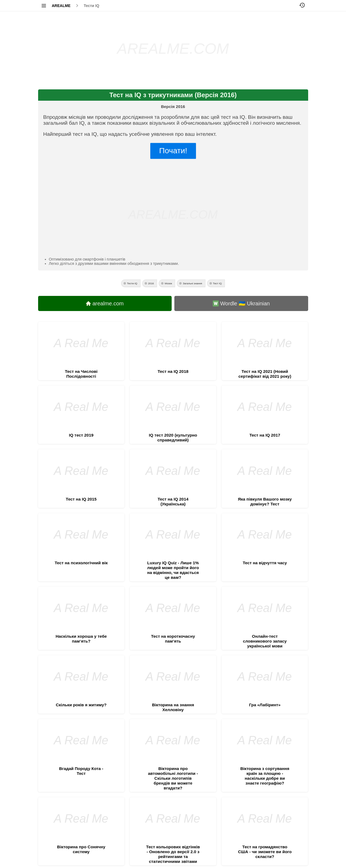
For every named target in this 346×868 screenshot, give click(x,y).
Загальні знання (192, 283)
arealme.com (105, 303)
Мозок (168, 283)
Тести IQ (92, 6)
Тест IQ (217, 283)
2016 (151, 283)
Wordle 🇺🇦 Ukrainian (241, 303)
